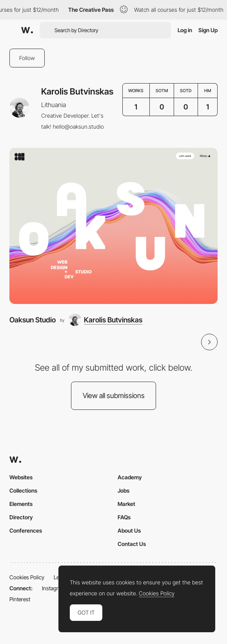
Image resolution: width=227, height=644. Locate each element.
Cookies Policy (27, 577)
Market (126, 504)
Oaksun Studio (33, 320)
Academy (130, 477)
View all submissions (114, 396)
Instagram (54, 588)
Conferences (26, 530)
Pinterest (20, 599)
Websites (21, 477)
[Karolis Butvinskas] (105, 320)
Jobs (123, 490)
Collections (23, 490)
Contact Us (132, 544)
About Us (129, 530)
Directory (21, 517)
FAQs (124, 517)
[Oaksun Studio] (113, 226)
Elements (21, 504)
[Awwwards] (27, 30)
